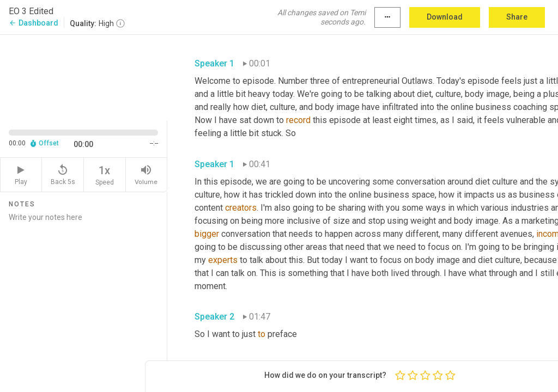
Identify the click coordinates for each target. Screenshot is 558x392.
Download (445, 17)
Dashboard (34, 23)
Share (517, 17)
